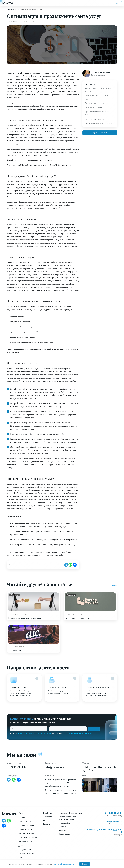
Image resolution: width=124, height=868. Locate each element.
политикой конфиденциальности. (66, 864)
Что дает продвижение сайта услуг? (99, 123)
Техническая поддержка (27, 842)
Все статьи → (112, 585)
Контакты (47, 824)
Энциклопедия (64, 834)
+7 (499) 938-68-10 (19, 767)
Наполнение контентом (94, 119)
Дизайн (21, 846)
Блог (45, 820)
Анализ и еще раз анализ (95, 103)
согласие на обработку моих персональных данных (34, 733)
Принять (85, 864)
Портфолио (47, 813)
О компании (48, 817)
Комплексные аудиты (26, 833)
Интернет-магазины (26, 821)
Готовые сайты (64, 823)
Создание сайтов (25, 817)
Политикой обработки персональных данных (77, 733)
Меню (118, 3)
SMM (20, 858)
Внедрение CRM (25, 850)
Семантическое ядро (93, 107)
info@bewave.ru (55, 767)
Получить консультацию (100, 133)
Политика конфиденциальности (70, 813)
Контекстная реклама (26, 854)
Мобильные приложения (28, 837)
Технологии (63, 827)
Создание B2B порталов (27, 825)
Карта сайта (63, 830)
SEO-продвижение (25, 829)
